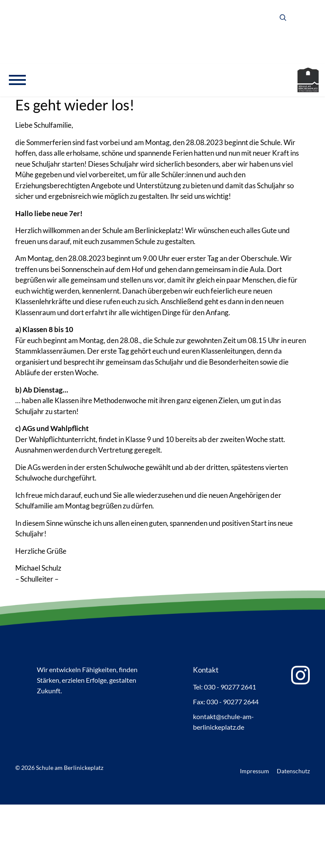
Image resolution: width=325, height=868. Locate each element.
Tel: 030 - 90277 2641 (224, 687)
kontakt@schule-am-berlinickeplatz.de (223, 722)
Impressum (255, 771)
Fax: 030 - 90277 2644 (226, 702)
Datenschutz (293, 771)
